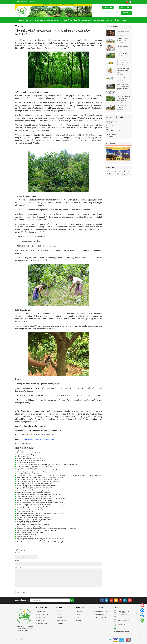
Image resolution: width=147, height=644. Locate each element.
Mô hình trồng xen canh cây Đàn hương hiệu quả (32, 540)
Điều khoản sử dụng (101, 611)
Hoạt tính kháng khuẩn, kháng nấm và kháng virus (32, 461)
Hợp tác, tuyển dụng (43, 614)
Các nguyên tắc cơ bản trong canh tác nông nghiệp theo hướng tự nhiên (38, 495)
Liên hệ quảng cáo (101, 617)
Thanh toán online (42, 623)
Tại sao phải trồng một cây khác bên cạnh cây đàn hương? (34, 500)
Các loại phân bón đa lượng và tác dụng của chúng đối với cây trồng (37, 479)
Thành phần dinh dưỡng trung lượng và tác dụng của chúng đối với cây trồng (40, 478)
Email (17, 561)
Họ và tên (18, 553)
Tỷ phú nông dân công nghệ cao (27, 534)
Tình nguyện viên (61, 620)
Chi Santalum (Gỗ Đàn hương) (26, 462)
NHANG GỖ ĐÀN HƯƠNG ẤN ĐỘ (27, 468)
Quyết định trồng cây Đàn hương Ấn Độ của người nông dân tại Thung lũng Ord (41, 542)
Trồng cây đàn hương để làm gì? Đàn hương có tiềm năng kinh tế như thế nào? (41, 538)
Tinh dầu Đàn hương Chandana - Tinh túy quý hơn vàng (34, 504)
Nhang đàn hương (111, 132)
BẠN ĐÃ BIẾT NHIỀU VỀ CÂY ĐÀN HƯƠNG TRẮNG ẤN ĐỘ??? (36, 466)
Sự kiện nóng (41, 617)
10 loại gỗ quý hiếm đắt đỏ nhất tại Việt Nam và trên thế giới (35, 517)
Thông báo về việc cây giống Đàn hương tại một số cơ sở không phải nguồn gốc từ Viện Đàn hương (47, 529)
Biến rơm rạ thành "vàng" (24, 536)
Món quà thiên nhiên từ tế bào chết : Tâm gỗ (30, 459)
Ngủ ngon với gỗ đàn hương (25, 455)
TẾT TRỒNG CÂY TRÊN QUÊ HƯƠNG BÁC (30, 510)
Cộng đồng (60, 623)
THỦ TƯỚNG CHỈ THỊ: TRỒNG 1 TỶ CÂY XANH (31, 521)
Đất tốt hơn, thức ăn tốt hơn (25, 451)
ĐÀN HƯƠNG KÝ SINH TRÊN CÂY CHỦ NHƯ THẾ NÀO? (34, 525)
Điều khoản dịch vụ (101, 614)
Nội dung (18, 567)
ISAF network (41, 611)
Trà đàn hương (111, 136)
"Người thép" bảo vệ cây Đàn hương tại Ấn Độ (31, 523)
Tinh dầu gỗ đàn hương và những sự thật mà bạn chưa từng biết (36, 485)
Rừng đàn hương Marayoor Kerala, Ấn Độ (30, 508)
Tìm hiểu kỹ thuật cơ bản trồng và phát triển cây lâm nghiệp (35, 487)
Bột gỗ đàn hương (111, 128)
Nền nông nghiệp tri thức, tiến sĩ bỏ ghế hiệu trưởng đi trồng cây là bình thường (41, 514)
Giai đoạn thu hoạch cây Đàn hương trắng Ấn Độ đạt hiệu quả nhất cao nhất (39, 491)
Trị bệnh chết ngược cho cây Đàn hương (29, 527)
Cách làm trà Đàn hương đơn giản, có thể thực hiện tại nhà (34, 497)
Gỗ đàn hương (110, 124)
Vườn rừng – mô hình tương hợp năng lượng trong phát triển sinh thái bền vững (41, 506)
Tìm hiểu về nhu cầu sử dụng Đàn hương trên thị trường (34, 489)
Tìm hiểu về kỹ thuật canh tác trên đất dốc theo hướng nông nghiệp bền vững (40, 502)
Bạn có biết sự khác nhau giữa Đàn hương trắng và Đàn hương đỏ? (37, 531)
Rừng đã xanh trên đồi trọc (25, 512)
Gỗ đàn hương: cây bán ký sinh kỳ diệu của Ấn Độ (32, 472)
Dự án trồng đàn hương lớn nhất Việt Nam (30, 453)
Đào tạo (78, 614)
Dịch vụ (78, 617)
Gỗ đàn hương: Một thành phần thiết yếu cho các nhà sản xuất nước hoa (39, 470)
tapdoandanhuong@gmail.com (122, 631)
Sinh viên (59, 617)
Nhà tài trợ (60, 611)
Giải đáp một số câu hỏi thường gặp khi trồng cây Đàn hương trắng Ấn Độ (39, 481)
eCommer (79, 620)
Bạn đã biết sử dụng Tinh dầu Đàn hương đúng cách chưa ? (35, 483)
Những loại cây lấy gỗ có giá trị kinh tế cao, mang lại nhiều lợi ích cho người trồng (41, 498)
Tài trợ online (41, 620)
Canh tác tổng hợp (23, 457)
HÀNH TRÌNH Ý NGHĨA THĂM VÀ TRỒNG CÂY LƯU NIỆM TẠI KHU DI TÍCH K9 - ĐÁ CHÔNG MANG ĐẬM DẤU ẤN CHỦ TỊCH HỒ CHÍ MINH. (59, 476)
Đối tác (59, 614)
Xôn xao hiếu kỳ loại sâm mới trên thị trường (30, 532)
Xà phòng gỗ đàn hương (113, 130)
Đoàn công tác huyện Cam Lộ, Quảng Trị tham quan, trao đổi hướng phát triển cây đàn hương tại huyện (48, 464)
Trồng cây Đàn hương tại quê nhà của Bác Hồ (31, 515)
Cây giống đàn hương (112, 122)
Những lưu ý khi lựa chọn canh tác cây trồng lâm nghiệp (34, 493)
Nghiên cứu (79, 611)
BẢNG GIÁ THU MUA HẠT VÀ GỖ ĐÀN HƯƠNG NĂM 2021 (35, 519)
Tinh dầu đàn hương (112, 126)
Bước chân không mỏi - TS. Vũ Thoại (28, 474)
